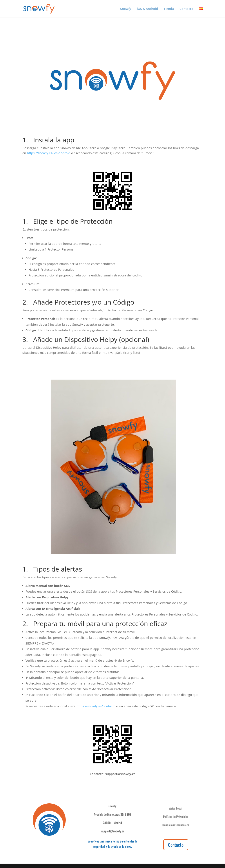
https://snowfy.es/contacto (96, 706)
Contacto (186, 9)
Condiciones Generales (176, 825)
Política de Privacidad (176, 816)
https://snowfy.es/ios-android (49, 153)
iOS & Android (147, 9)
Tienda (169, 9)
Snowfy (126, 9)
